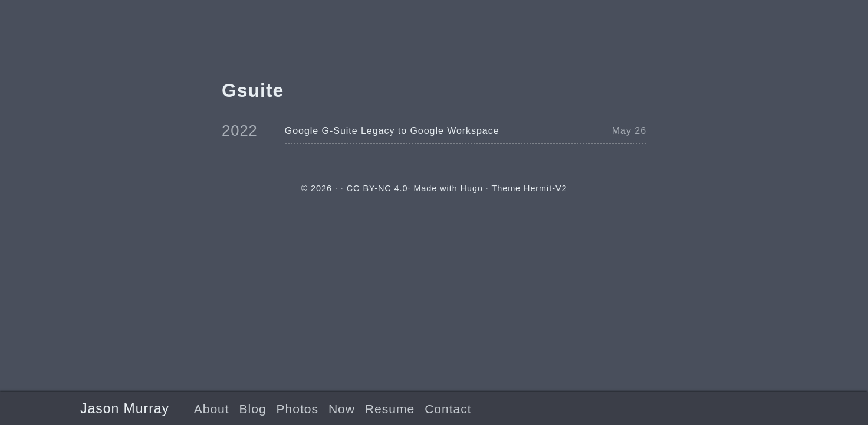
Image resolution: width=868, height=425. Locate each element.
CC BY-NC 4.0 (377, 188)
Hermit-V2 (545, 188)
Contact (448, 409)
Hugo (472, 188)
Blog (253, 409)
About (212, 409)
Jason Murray (125, 408)
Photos (297, 409)
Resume (390, 409)
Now (342, 409)
